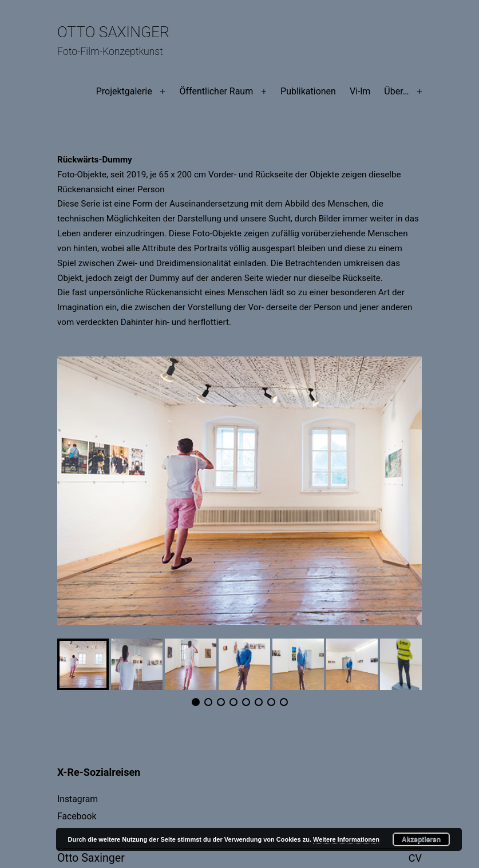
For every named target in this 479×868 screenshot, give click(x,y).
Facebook (77, 816)
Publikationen (308, 91)
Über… (396, 91)
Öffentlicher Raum (216, 91)
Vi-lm (360, 91)
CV (415, 858)
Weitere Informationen (346, 839)
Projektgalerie (124, 91)
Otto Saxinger (113, 32)
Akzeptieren (421, 839)
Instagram (78, 799)
